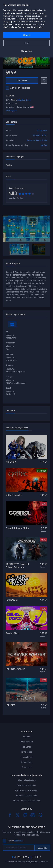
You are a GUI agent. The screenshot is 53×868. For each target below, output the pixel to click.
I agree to (15, 841)
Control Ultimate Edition (18, 528)
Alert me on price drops (20, 88)
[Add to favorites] (44, 81)
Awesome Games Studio (37, 140)
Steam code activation (27, 785)
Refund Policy (27, 762)
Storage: (9, 377)
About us (27, 737)
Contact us (27, 767)
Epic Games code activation (27, 790)
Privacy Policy (27, 757)
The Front (10, 705)
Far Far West (12, 600)
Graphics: (10, 365)
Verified (44, 145)
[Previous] (7, 249)
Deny (27, 43)
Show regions (11, 111)
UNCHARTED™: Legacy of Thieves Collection (17, 566)
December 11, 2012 (40, 135)
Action (40, 130)
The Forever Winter (15, 669)
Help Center (27, 747)
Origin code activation (27, 780)
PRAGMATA (11, 462)
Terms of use (26, 752)
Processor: (10, 343)
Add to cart (22, 81)
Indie (45, 130)
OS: (7, 331)
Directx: (9, 388)
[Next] (46, 249)
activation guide (24, 100)
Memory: (10, 354)
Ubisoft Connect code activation (26, 801)
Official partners (27, 742)
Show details (27, 51)
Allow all (26, 35)
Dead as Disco (12, 633)
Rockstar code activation (27, 796)
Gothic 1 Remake (14, 495)
